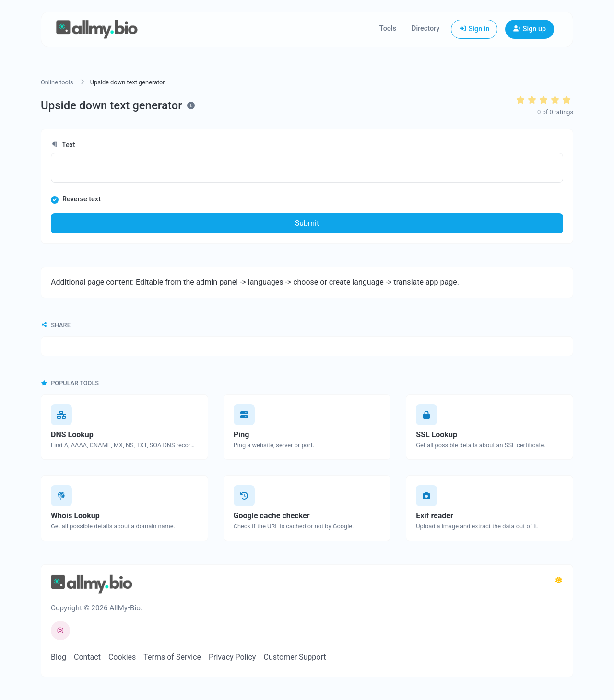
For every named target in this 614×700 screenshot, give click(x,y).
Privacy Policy (232, 657)
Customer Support (295, 657)
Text (63, 145)
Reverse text (82, 199)
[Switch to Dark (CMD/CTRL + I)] (559, 581)
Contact (87, 657)
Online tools (57, 82)
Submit (307, 223)
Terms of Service (172, 657)
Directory (425, 29)
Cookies (122, 657)
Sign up (530, 29)
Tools (388, 29)
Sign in (474, 29)
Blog (59, 657)
